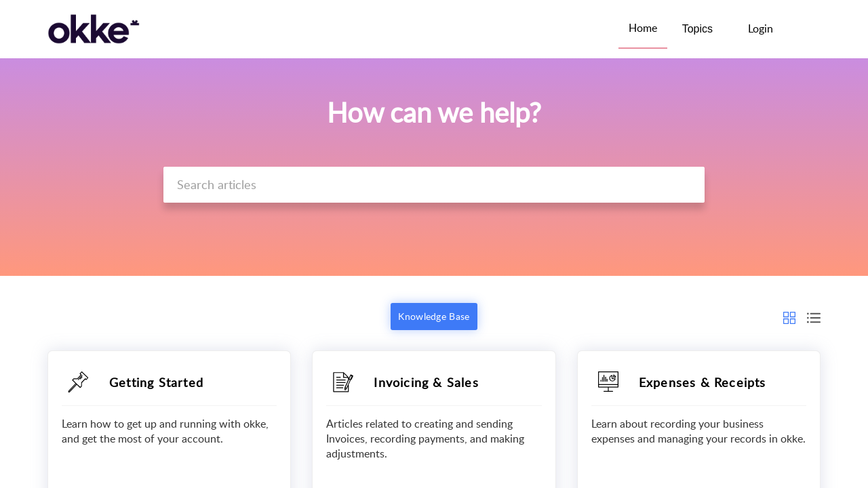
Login (761, 28)
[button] (805, 29)
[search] (434, 185)
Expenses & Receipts (703, 382)
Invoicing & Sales (426, 382)
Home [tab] (643, 28)
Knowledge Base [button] (434, 316)
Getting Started (156, 382)
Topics (697, 29)
